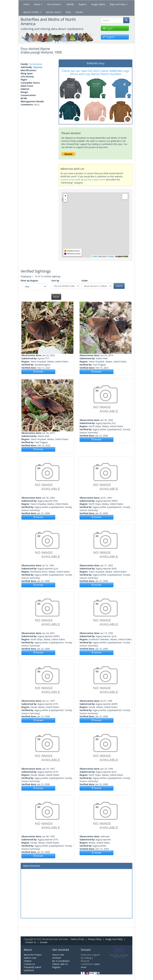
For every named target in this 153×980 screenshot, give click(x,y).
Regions (83, 4)
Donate (79, 12)
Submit (119, 286)
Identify (70, 4)
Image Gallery (98, 4)
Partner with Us (60, 964)
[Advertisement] (76, 893)
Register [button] (109, 37)
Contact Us (31, 942)
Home (26, 4)
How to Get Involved (58, 956)
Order (85, 281)
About (38, 4)
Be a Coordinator (61, 961)
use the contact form (95, 180)
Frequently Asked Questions (32, 969)
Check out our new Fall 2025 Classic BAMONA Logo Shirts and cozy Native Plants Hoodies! (96, 72)
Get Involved (54, 4)
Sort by (55, 281)
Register (56, 967)
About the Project (33, 955)
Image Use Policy (114, 939)
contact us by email (70, 180)
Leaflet (95, 256)
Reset (56, 297)
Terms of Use (77, 939)
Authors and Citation (30, 959)
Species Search (53, 12)
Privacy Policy (95, 939)
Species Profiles (32, 12)
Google (111, 256)
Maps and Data (119, 4)
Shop (68, 12)
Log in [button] (108, 28)
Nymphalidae (36, 64)
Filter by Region (29, 281)
